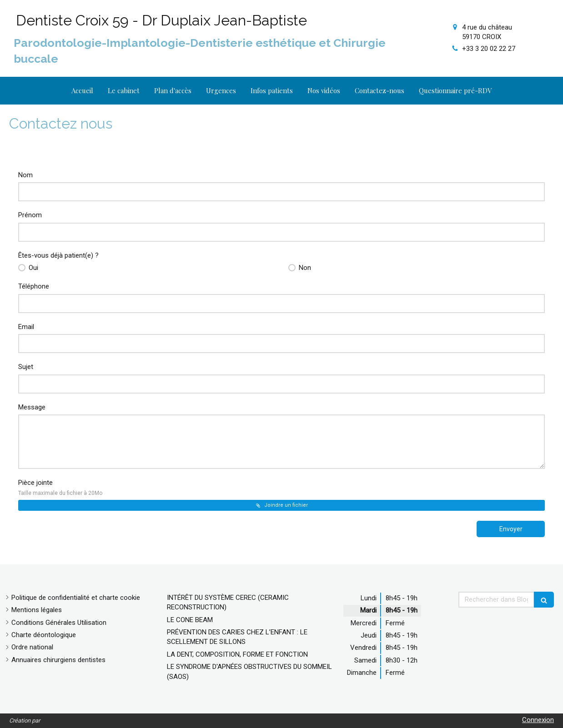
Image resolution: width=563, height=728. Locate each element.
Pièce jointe (60, 487)
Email (26, 327)
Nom (25, 175)
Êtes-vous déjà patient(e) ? (58, 255)
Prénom (30, 215)
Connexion (538, 720)
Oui (33, 268)
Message (32, 407)
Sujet (26, 367)
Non (304, 268)
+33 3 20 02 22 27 (489, 49)
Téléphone (34, 286)
